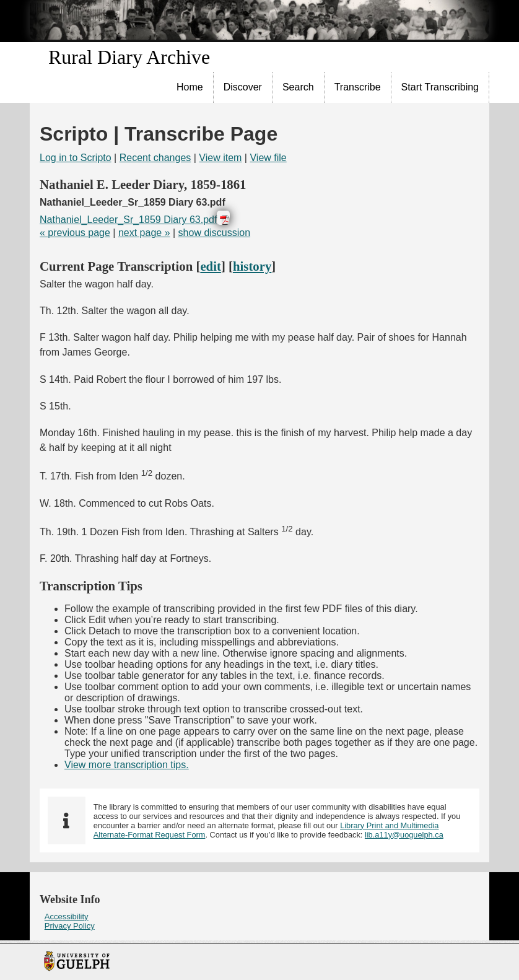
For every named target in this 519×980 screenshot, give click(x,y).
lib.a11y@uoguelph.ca (404, 835)
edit (211, 266)
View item (220, 158)
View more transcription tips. (127, 765)
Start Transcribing (440, 87)
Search (298, 87)
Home (190, 87)
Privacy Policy (70, 926)
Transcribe (358, 87)
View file (268, 158)
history (252, 266)
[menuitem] (190, 87)
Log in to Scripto (76, 158)
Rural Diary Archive (129, 57)
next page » (144, 233)
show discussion (215, 233)
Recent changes (155, 158)
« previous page (75, 233)
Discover (243, 87)
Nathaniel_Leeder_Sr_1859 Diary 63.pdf (128, 220)
